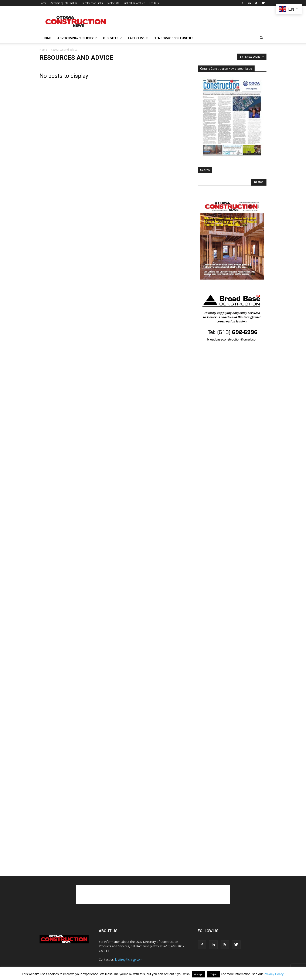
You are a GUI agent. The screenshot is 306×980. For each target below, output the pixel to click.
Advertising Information (64, 3)
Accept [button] (198, 974)
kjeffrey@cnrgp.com (129, 959)
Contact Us (113, 3)
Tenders (154, 3)
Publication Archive (134, 3)
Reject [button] (213, 974)
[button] (261, 38)
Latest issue (138, 38)
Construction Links (92, 3)
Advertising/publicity (77, 38)
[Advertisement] (153, 895)
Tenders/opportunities (174, 38)
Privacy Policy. (274, 974)
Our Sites (112, 38)
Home (43, 3)
